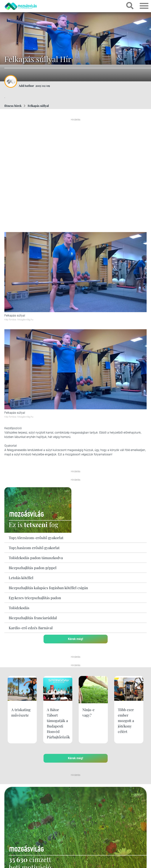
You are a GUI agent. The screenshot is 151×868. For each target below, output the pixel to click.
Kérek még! (75, 639)
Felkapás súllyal (38, 106)
